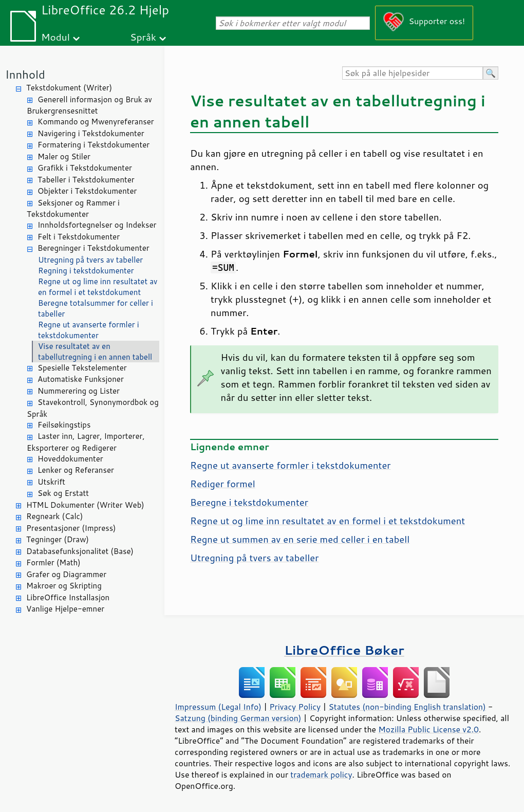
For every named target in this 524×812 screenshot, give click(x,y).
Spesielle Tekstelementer (82, 368)
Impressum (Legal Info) (218, 707)
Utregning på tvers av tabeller (90, 260)
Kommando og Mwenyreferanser (96, 122)
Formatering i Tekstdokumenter (93, 145)
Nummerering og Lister (79, 391)
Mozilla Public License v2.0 (428, 729)
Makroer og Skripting (64, 586)
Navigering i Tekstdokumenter (91, 133)
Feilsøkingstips (64, 425)
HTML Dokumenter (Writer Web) (85, 505)
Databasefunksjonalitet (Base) (80, 551)
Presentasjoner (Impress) (71, 528)
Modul (55, 37)
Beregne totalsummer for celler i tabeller (96, 308)
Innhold (25, 74)
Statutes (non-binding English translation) (407, 707)
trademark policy (321, 774)
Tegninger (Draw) (58, 539)
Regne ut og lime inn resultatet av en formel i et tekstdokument (98, 287)
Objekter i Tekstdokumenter (87, 191)
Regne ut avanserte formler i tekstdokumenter (89, 330)
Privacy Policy (295, 707)
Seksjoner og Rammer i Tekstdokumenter (73, 209)
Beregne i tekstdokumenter (249, 502)
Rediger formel (223, 484)
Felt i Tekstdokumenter (79, 237)
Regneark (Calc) (54, 516)
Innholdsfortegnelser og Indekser (97, 225)
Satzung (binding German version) (238, 718)
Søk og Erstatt (63, 493)
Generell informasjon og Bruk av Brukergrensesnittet (89, 105)
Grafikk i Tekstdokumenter (85, 168)
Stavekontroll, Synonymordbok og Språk (93, 408)
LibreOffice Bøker (344, 650)
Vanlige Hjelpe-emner (65, 609)
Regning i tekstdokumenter (86, 271)
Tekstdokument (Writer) (69, 88)
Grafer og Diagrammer (66, 574)
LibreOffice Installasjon (68, 597)
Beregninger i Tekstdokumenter (93, 248)
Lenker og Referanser (76, 470)
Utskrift (51, 482)
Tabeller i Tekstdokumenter (86, 180)
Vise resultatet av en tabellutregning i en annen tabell (95, 352)
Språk (143, 37)
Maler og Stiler (64, 156)
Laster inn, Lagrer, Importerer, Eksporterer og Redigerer (86, 442)
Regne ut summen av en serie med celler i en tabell (300, 539)
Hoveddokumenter (70, 459)
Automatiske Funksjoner (81, 379)
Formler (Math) (53, 562)
